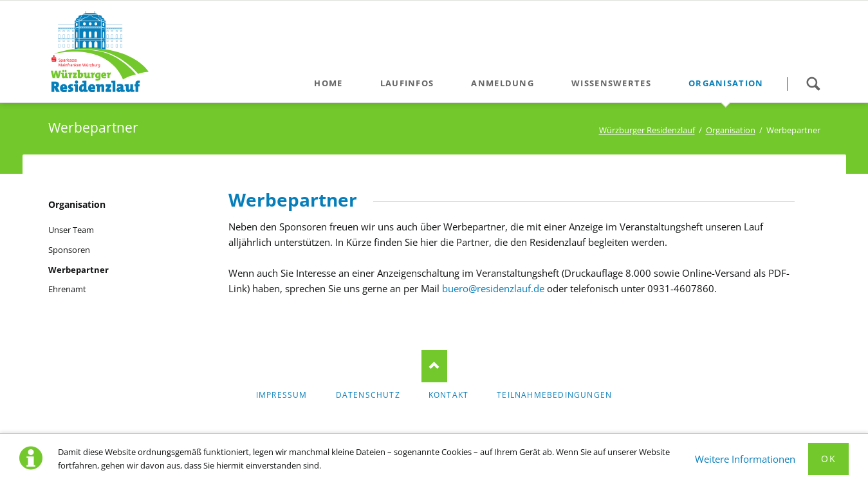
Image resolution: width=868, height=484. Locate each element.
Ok (828, 459)
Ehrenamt (67, 289)
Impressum (282, 395)
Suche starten (813, 84)
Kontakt (448, 395)
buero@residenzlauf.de (493, 288)
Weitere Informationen (745, 459)
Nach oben (434, 366)
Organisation (731, 130)
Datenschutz (368, 395)
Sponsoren (69, 250)
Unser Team (71, 230)
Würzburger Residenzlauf (647, 130)
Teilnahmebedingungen (554, 395)
